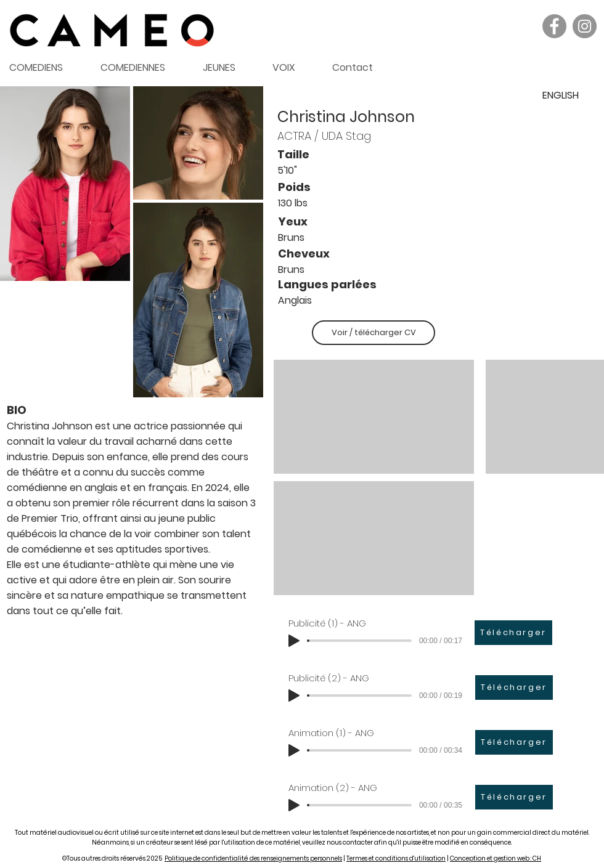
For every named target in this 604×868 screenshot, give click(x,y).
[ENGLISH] (560, 95)
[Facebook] (554, 26)
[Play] (294, 641)
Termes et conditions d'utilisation (396, 858)
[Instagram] (585, 26)
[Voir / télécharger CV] (373, 333)
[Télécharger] (513, 633)
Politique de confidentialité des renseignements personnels (253, 858)
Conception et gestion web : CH (496, 858)
